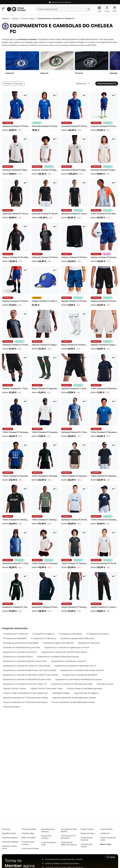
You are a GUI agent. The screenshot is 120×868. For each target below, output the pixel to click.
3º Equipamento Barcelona (97, 634)
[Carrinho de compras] (114, 9)
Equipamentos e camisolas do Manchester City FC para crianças (30, 670)
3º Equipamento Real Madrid (15, 638)
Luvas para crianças (30, 848)
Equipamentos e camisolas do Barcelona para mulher (25, 661)
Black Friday (106, 844)
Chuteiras (6, 829)
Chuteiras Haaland (10, 837)
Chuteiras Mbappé (10, 842)
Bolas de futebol (28, 837)
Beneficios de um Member (60, 2)
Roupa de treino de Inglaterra (86, 693)
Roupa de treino (87, 833)
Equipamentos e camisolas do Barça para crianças (58, 657)
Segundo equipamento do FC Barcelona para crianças (25, 698)
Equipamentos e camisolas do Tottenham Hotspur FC (25, 684)
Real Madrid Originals (61, 693)
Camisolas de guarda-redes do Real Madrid (21, 643)
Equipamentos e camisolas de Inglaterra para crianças (67, 647)
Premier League (28, 18)
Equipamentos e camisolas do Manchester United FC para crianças (31, 675)
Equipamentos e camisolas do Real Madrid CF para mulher (27, 679)
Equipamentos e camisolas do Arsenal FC (20, 652)
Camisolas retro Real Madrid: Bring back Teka (22, 647)
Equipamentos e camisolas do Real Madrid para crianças (79, 679)
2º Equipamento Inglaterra (43, 634)
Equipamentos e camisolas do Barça (18, 657)
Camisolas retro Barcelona (89, 643)
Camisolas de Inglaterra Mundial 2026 (58, 643)
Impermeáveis (106, 829)
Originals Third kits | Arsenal (14, 688)
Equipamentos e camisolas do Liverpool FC (69, 661)
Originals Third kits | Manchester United (46, 688)
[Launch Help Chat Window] (111, 857)
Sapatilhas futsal (9, 833)
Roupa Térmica (87, 829)
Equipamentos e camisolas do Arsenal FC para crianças (64, 652)
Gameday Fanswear (105, 684)
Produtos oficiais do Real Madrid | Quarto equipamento (26, 693)
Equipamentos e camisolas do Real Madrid (80, 675)
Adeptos (6, 18)
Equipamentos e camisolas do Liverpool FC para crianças (27, 666)
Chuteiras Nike (28, 833)
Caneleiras (105, 833)
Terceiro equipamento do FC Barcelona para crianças (25, 702)
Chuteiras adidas (29, 829)
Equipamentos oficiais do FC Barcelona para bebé (72, 684)
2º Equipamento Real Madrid (70, 634)
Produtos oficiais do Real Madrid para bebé (84, 688)
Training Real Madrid (11, 707)
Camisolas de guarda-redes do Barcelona (77, 638)
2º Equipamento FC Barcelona (16, 634)
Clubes (15, 18)
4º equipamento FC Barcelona (43, 638)
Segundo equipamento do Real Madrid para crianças (74, 698)
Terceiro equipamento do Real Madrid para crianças (73, 702)
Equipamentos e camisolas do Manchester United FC (82, 670)
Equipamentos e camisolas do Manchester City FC (75, 666)
